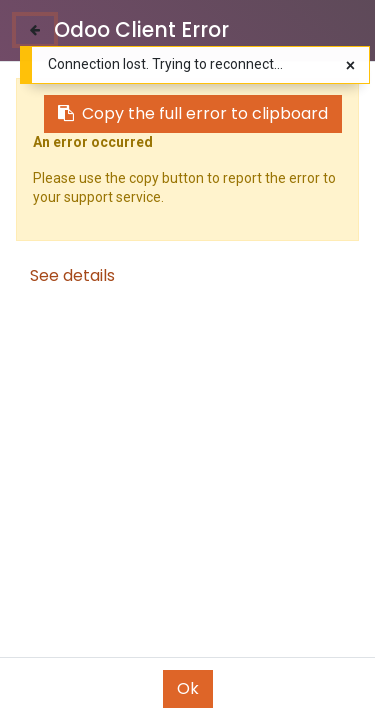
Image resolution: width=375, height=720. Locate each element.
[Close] (35, 30)
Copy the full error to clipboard (193, 113)
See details (72, 275)
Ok (188, 688)
